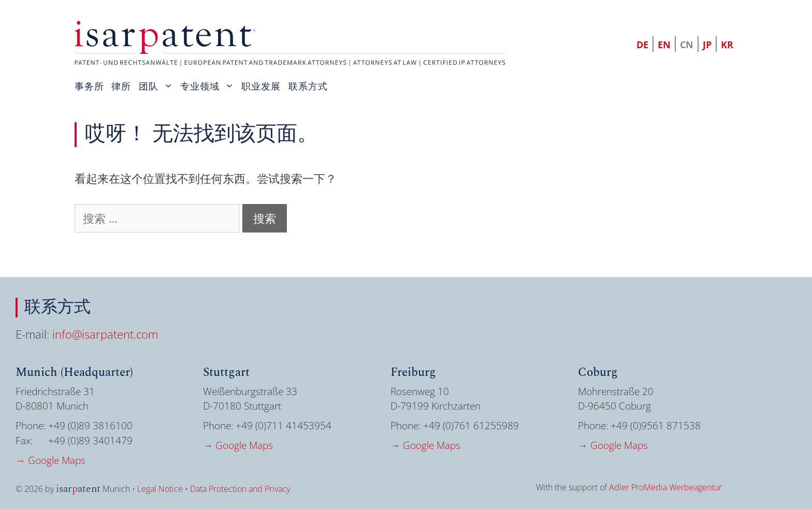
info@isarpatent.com (105, 334)
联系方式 (308, 86)
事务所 (89, 86)
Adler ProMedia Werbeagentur (665, 487)
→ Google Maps (50, 460)
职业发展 (261, 86)
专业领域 (211, 86)
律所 (121, 86)
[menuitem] (643, 44)
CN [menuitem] (687, 45)
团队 (160, 86)
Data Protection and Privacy (240, 489)
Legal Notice (160, 489)
